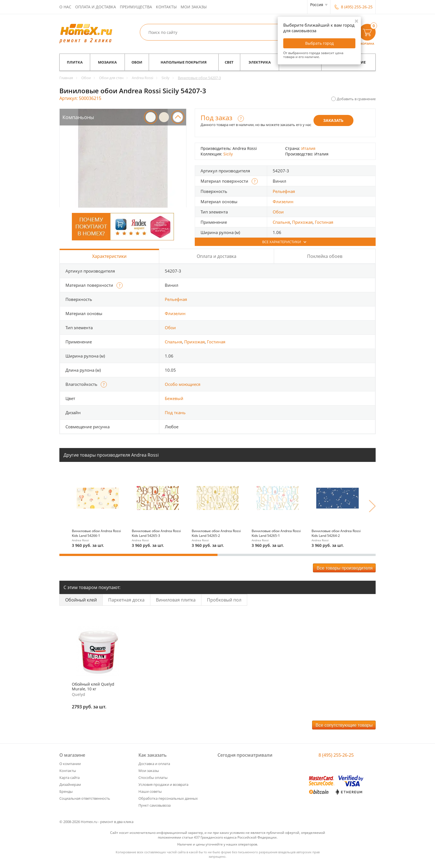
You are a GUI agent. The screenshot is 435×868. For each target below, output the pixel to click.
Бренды (66, 791)
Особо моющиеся (183, 384)
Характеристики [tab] (109, 256)
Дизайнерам (70, 784)
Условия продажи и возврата (163, 784)
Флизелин (283, 202)
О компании (70, 764)
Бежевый (174, 398)
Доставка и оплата (154, 764)
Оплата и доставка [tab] (217, 256)
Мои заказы (194, 7)
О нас (65, 7)
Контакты (166, 7)
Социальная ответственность (85, 798)
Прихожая (302, 222)
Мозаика (107, 62)
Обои (137, 62)
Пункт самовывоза (155, 805)
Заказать (333, 120)
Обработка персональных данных (168, 798)
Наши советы (150, 791)
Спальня (281, 222)
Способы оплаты (153, 778)
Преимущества (136, 7)
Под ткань (175, 412)
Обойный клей (81, 600)
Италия (308, 148)
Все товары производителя (345, 568)
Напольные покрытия (184, 62)
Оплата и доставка (96, 7)
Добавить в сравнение (356, 99)
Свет (229, 62)
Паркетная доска (126, 600)
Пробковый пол (224, 600)
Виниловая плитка (176, 600)
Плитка (75, 62)
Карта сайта (69, 778)
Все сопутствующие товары (344, 725)
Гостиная (324, 222)
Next (372, 506)
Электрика (260, 62)
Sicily (228, 154)
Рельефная (284, 191)
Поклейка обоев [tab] (325, 256)
